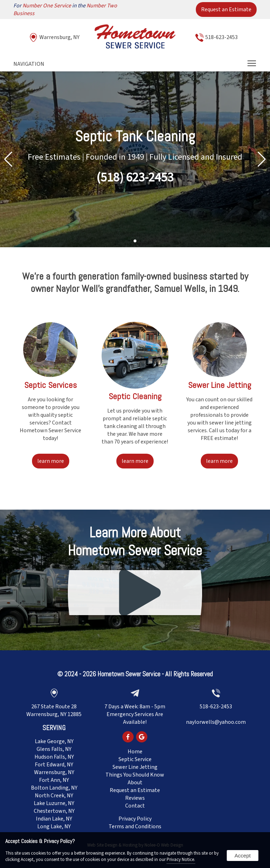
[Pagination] (135, 241)
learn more (51, 461)
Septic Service (135, 759)
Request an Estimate (226, 9)
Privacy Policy (135, 819)
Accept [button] (243, 856)
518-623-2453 (221, 37)
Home (135, 752)
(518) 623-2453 (135, 177)
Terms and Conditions (135, 826)
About (135, 783)
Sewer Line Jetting (135, 767)
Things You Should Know (135, 775)
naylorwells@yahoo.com (216, 722)
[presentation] (128, 738)
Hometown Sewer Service (129, 674)
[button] (262, 159)
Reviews (135, 798)
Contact (135, 806)
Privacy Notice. (181, 860)
